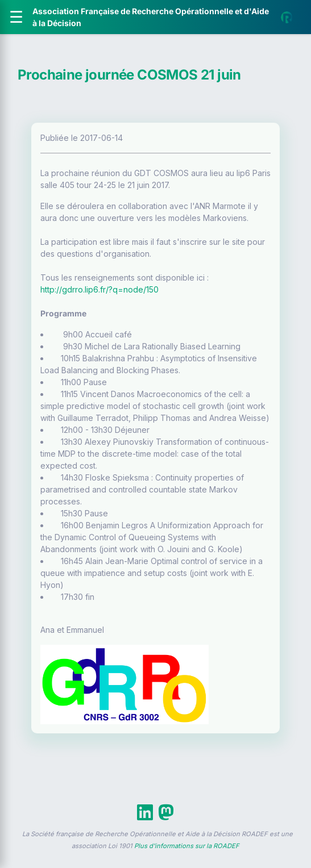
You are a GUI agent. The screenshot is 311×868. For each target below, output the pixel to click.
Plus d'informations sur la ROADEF (187, 846)
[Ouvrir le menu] (16, 17)
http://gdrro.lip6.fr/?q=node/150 (99, 289)
